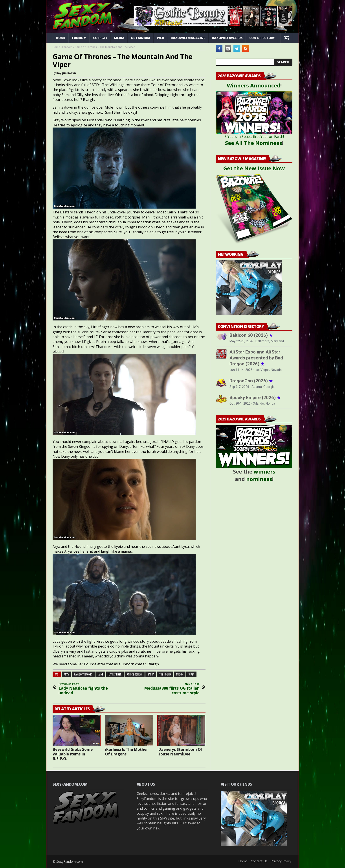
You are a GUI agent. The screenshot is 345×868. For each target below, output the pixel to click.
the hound (165, 674)
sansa (151, 674)
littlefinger (115, 674)
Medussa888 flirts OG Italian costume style (170, 689)
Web (161, 38)
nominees (259, 479)
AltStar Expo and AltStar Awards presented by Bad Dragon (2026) (256, 358)
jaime (100, 674)
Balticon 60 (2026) (251, 335)
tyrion (180, 674)
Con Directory (262, 38)
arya (66, 674)
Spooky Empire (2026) (255, 398)
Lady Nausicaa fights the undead (88, 689)
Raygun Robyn (66, 73)
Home (61, 38)
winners (264, 471)
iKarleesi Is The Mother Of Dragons (126, 752)
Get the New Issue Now (254, 168)
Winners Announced (254, 85)
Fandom (79, 38)
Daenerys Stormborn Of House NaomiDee (180, 752)
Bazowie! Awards (227, 38)
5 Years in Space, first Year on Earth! (254, 137)
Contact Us (259, 861)
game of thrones (83, 674)
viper (191, 674)
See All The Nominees (254, 143)
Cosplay (100, 38)
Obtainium (141, 38)
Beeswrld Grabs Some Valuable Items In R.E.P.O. (73, 754)
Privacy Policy (281, 861)
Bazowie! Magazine (188, 38)
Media (119, 38)
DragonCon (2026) (251, 381)
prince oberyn (135, 674)
